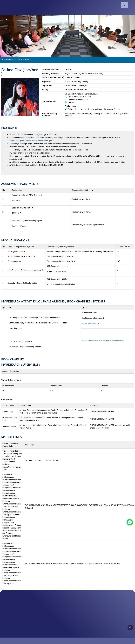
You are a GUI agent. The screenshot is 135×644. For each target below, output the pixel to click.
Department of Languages (76, 85)
